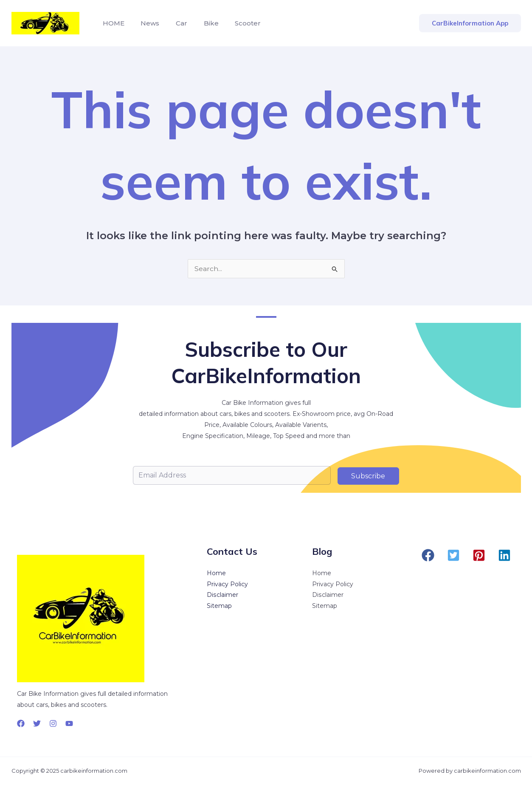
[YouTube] (69, 723)
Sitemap (219, 607)
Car (175, 23)
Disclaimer (222, 596)
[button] (428, 555)
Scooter (235, 23)
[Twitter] (37, 723)
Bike (201, 23)
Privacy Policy (227, 585)
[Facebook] (21, 723)
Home (216, 573)
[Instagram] (53, 723)
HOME (112, 23)
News (146, 23)
